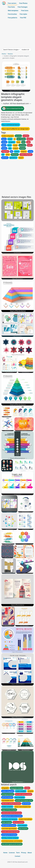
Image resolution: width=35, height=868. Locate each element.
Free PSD (23, 18)
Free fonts (11, 7)
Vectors (10, 54)
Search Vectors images (11, 50)
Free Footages (23, 7)
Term (18, 853)
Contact (17, 856)
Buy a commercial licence (11, 125)
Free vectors (12, 3)
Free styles (23, 14)
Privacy (24, 853)
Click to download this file (13, 109)
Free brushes (12, 14)
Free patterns (13, 18)
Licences (12, 853)
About (30, 853)
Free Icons (25, 11)
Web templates (13, 11)
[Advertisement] (17, 34)
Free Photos (23, 3)
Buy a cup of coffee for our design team (15, 129)
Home (4, 54)
